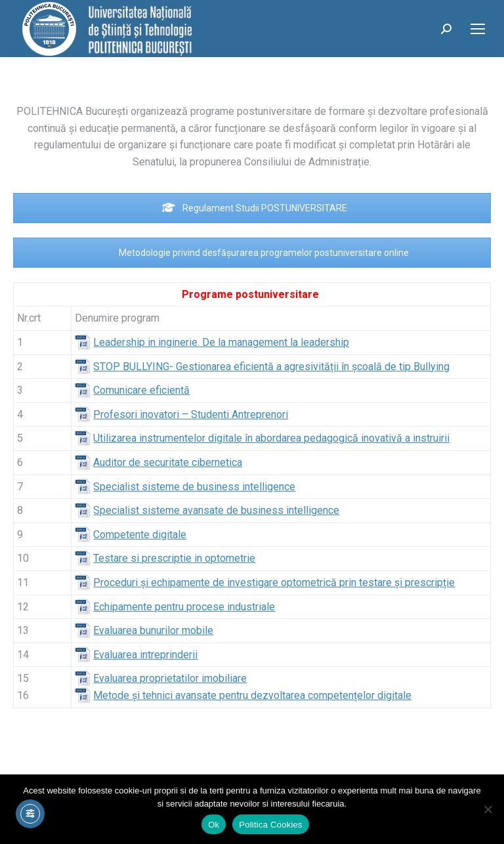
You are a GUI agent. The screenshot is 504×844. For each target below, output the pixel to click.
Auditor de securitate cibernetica (168, 462)
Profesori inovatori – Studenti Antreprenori (191, 414)
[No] (488, 809)
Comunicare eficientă (141, 390)
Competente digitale (140, 535)
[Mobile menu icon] (478, 29)
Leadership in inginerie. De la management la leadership (221, 342)
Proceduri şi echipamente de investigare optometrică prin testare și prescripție (274, 582)
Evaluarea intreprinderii (145, 655)
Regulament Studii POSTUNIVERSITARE (255, 208)
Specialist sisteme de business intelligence (194, 487)
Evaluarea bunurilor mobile (153, 630)
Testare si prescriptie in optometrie (174, 558)
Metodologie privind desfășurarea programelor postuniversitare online (255, 253)
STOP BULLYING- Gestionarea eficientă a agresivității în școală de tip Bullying (271, 367)
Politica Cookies (271, 825)
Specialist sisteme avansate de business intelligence (216, 510)
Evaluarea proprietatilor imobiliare (170, 678)
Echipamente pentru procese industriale (184, 607)
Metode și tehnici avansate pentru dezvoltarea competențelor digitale (252, 695)
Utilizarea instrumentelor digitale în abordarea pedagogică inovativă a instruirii (271, 438)
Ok (214, 825)
